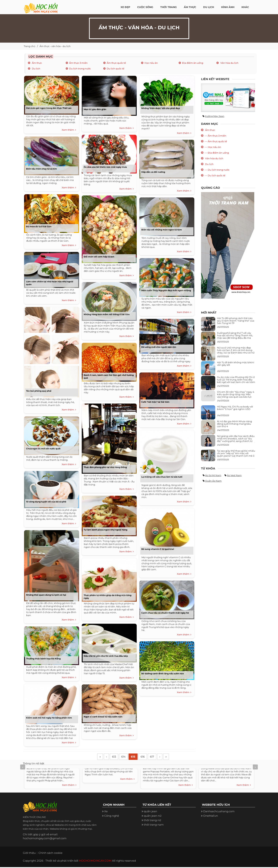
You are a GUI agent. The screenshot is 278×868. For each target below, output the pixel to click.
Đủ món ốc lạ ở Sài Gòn (39, 226)
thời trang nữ (152, 821)
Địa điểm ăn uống (193, 63)
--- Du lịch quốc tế (215, 175)
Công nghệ (112, 817)
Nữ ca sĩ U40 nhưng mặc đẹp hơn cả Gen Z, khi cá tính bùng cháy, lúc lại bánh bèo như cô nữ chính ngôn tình (236, 351)
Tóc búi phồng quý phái (39, 391)
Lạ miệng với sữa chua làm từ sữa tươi (162, 477)
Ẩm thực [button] (190, 7)
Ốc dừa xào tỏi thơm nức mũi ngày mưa (105, 167)
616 (148, 757)
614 (127, 757)
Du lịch (36, 69)
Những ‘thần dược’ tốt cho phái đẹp (161, 108)
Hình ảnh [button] (228, 7)
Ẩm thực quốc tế (116, 63)
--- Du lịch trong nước (217, 170)
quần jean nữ (153, 817)
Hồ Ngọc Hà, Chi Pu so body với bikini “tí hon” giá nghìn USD (235, 408)
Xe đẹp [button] (125, 7)
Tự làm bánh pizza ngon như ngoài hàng (105, 530)
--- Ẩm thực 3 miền (215, 136)
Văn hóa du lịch (229, 63)
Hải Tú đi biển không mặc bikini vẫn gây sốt (236, 364)
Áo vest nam (234, 475)
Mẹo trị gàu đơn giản (95, 109)
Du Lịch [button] (209, 7)
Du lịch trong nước (80, 69)
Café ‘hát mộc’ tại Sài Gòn (155, 402)
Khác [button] (245, 7)
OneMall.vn (211, 817)
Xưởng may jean (215, 116)
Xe (106, 812)
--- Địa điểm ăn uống (217, 153)
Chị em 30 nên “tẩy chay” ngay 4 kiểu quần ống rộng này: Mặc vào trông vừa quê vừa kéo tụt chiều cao (236, 396)
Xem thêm (69, 130)
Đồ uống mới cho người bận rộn (159, 347)
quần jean (150, 812)
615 (138, 757)
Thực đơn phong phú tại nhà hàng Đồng (105, 467)
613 (116, 757)
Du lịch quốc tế (116, 69)
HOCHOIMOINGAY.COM (95, 862)
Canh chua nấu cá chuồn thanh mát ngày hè (165, 613)
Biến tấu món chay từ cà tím (41, 169)
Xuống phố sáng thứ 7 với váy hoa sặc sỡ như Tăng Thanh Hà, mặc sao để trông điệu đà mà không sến (235, 337)
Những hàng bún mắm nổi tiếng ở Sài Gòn (107, 314)
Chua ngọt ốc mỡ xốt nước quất (43, 449)
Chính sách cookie (50, 854)
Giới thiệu (29, 854)
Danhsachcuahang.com (219, 812)
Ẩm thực (37, 63)
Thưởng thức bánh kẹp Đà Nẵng (43, 659)
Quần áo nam (213, 481)
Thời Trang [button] (169, 7)
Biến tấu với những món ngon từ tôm (162, 230)
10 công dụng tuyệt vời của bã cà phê (46, 502)
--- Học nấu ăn (213, 147)
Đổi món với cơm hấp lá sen (99, 257)
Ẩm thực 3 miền (78, 63)
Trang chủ (30, 46)
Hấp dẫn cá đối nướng (153, 172)
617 (159, 757)
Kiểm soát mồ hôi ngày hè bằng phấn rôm (49, 718)
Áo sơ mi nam (213, 475)
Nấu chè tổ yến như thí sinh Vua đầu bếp (106, 656)
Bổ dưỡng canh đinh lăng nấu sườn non (163, 674)
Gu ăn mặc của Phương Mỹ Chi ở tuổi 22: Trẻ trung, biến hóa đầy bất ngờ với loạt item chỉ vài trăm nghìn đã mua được (236, 381)
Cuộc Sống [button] (145, 7)
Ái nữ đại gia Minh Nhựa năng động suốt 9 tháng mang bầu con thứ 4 (234, 424)
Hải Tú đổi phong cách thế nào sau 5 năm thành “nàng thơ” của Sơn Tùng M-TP (236, 321)
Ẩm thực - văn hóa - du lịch (55, 46)
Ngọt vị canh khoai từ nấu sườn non (103, 717)
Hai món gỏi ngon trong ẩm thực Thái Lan (49, 108)
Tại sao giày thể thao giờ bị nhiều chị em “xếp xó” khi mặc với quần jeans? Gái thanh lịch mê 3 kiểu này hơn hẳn (236, 455)
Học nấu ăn (151, 63)
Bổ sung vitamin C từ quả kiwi (158, 549)
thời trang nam (154, 825)
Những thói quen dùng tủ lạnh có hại (46, 595)
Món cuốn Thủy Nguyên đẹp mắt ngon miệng (166, 290)
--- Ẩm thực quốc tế (216, 141)
